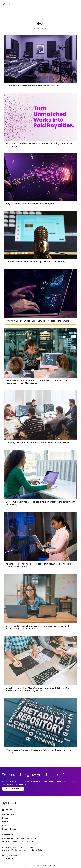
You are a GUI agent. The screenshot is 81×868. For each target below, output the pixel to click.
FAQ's (5, 825)
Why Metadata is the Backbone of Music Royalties (31, 204)
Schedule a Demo (13, 789)
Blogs (5, 818)
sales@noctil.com (10, 856)
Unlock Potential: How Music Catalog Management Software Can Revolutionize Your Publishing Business (38, 689)
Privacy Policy (9, 829)
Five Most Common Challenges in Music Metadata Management (38, 321)
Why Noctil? (8, 814)
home (37, 29)
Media (5, 822)
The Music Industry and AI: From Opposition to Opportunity (35, 261)
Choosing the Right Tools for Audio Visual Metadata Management (38, 442)
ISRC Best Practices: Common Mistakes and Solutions (32, 86)
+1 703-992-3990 (9, 859)
